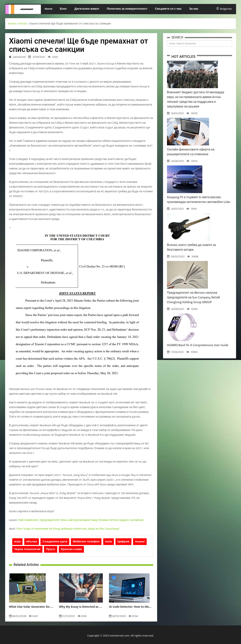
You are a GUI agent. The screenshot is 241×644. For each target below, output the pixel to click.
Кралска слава (71, 549)
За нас (194, 9)
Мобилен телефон (86, 542)
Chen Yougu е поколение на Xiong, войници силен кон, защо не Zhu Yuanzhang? (68, 529)
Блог (63, 9)
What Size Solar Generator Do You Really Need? (31, 607)
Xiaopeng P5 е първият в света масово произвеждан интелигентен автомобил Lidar (199, 200)
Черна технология (27, 549)
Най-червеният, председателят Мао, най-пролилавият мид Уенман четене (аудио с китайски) (81, 520)
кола (109, 542)
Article (23, 24)
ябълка (32, 542)
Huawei (140, 542)
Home (48, 9)
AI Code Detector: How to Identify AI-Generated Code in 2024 (131, 607)
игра (17, 542)
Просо (51, 549)
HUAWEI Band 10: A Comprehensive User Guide (198, 345)
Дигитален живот (87, 9)
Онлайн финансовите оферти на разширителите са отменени (191, 152)
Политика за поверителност (127, 9)
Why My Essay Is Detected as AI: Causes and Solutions (81, 607)
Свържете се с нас (168, 9)
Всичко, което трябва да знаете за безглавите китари (191, 247)
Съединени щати (55, 542)
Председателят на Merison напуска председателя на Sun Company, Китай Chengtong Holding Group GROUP (193, 298)
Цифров (123, 542)
